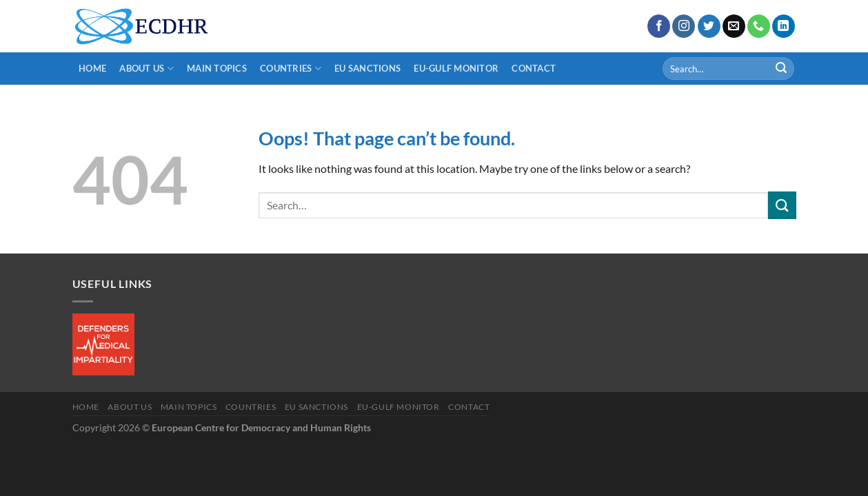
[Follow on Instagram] (684, 26)
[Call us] (759, 26)
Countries (291, 69)
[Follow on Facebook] (659, 26)
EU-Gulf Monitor (456, 68)
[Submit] (781, 69)
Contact (534, 68)
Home (92, 68)
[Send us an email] (734, 26)
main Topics (217, 68)
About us (147, 69)
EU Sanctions (367, 68)
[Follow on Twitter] (709, 26)
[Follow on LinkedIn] (784, 26)
